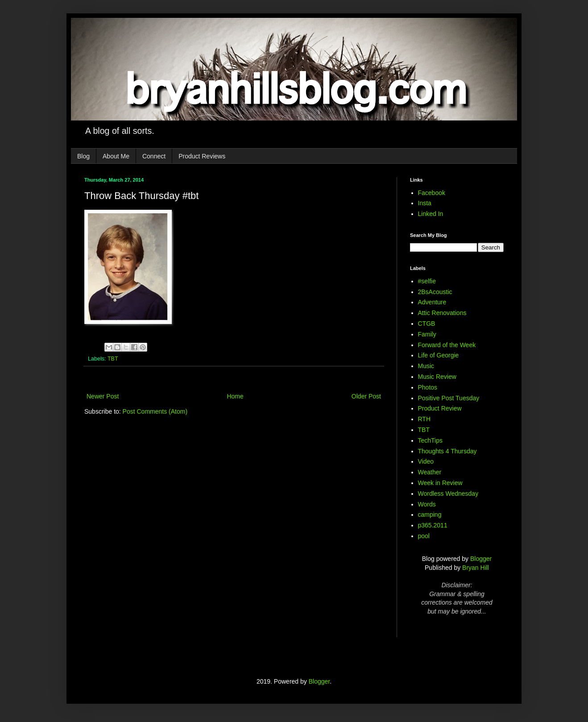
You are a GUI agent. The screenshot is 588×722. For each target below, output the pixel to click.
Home (235, 396)
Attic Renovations (442, 313)
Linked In (431, 214)
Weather (430, 472)
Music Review (437, 377)
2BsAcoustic (435, 292)
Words (427, 504)
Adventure (432, 302)
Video (426, 461)
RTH (424, 419)
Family (427, 334)
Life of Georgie (439, 355)
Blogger (481, 559)
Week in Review (440, 483)
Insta (425, 203)
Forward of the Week (447, 345)
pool (424, 536)
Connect (154, 156)
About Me (116, 156)
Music (426, 366)
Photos (428, 387)
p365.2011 (433, 525)
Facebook (432, 193)
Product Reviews (202, 156)
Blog (83, 156)
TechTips (431, 440)
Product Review (440, 408)
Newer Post (103, 396)
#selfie (427, 281)
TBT (113, 359)
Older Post (366, 396)
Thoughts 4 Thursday (447, 451)
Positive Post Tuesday (449, 398)
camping (430, 515)
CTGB (427, 324)
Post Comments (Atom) (155, 411)
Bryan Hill (476, 568)
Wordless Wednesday (448, 494)
